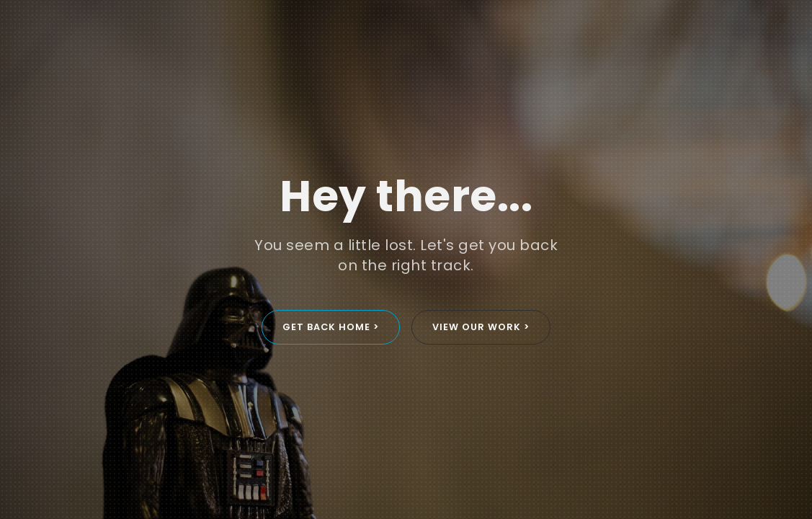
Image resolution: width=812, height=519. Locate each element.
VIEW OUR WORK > (481, 327)
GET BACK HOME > (331, 327)
